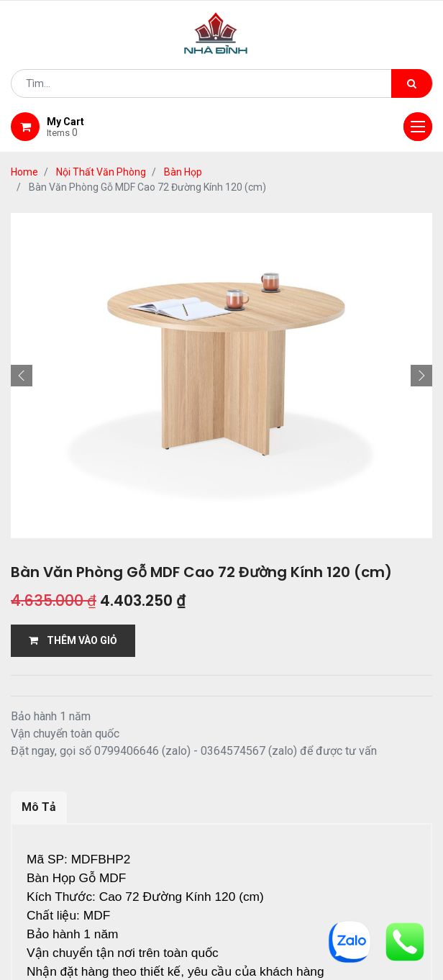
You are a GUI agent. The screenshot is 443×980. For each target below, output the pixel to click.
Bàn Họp (183, 172)
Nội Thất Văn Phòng (101, 172)
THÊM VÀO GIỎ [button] (73, 640)
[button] (22, 376)
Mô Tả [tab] (39, 807)
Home (24, 172)
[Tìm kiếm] (412, 83)
